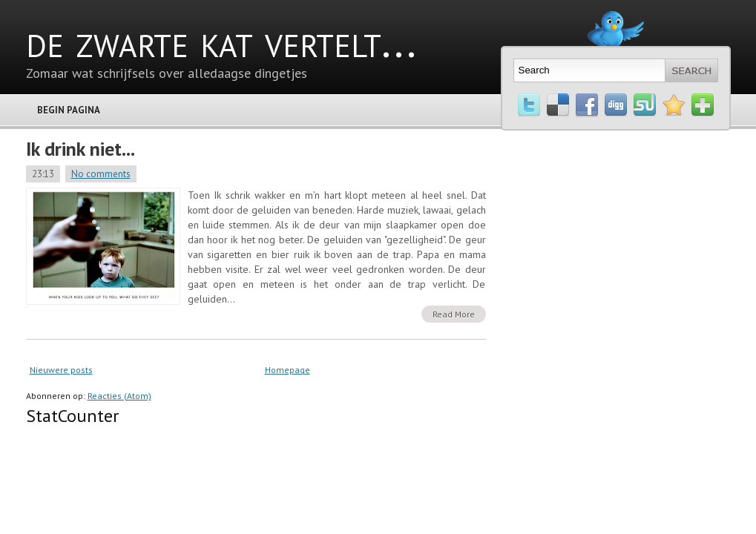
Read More (454, 314)
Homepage (287, 370)
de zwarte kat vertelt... (221, 41)
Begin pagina (69, 110)
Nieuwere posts (61, 370)
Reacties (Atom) (119, 396)
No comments (101, 174)
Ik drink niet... (80, 149)
